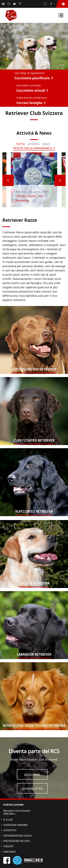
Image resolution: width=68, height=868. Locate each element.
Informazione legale (18, 836)
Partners (10, 852)
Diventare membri (15, 825)
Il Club (8, 820)
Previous (8, 180)
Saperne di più (32, 789)
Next (60, 180)
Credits (8, 846)
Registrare (32, 775)
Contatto (10, 830)
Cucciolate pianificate (32, 78)
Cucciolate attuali (31, 90)
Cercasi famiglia (29, 103)
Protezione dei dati (17, 841)
